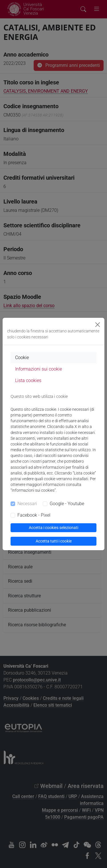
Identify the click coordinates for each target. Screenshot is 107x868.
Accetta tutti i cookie (54, 541)
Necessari (27, 504)
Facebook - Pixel (34, 515)
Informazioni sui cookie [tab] (39, 369)
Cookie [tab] (22, 358)
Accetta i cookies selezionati (53, 528)
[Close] (98, 325)
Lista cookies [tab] (28, 380)
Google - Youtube (67, 504)
